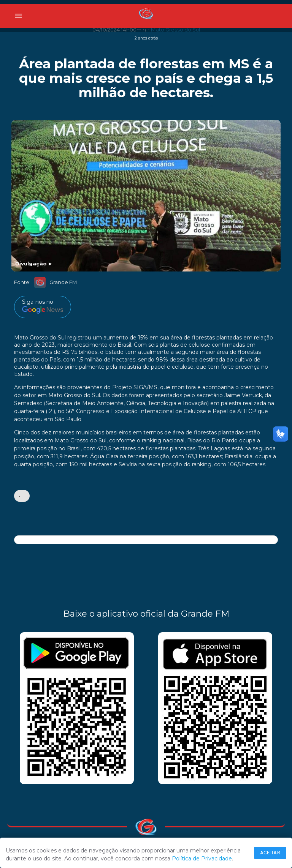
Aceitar (270, 853)
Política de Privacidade (202, 859)
